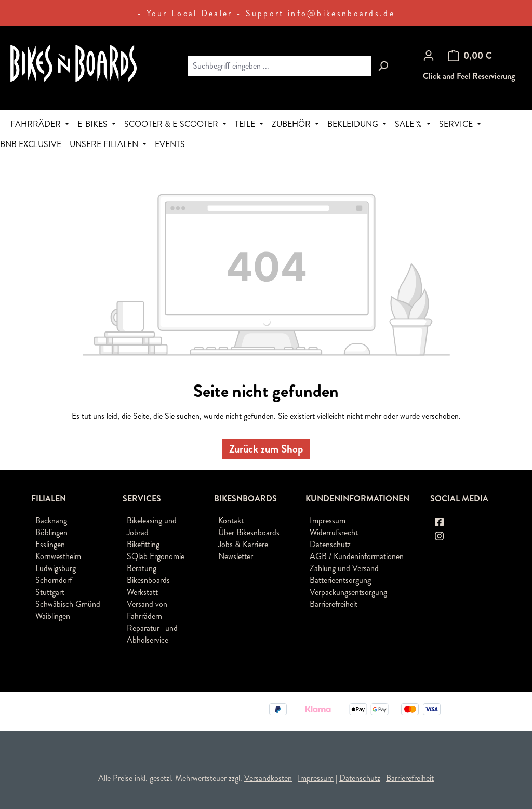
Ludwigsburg (56, 568)
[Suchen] (383, 66)
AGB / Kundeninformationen (357, 556)
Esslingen (50, 544)
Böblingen (51, 532)
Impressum (328, 520)
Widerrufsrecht (334, 532)
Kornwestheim (58, 556)
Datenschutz (330, 544)
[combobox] (280, 66)
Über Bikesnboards (249, 532)
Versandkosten (268, 778)
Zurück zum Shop (266, 449)
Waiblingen (53, 616)
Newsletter (236, 556)
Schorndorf (54, 580)
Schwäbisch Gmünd (68, 604)
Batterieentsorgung (340, 580)
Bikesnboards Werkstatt (148, 586)
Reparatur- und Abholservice (152, 634)
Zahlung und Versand (344, 568)
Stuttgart (50, 592)
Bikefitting (143, 544)
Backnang (51, 520)
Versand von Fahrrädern (147, 610)
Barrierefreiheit (334, 604)
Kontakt (231, 520)
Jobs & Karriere (243, 544)
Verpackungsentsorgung (348, 592)
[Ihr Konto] (429, 56)
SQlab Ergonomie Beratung (156, 562)
